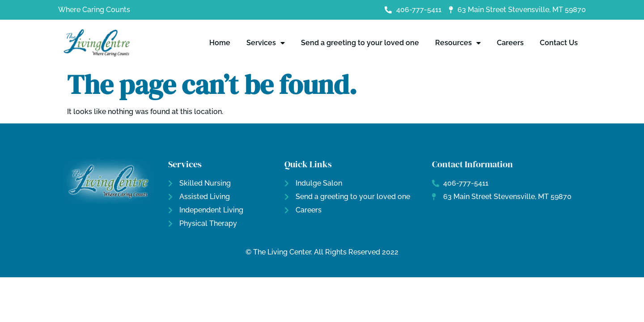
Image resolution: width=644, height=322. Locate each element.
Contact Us (559, 43)
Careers (510, 43)
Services (266, 43)
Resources (458, 43)
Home (220, 43)
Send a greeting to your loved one (360, 43)
